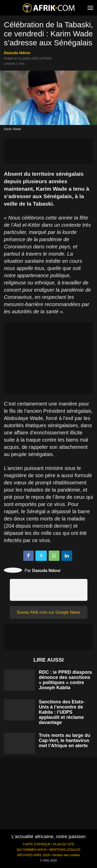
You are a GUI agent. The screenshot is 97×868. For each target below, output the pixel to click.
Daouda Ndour (17, 53)
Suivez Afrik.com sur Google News (48, 612)
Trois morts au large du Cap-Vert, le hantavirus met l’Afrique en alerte (65, 740)
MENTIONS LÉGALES (65, 850)
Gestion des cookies (66, 855)
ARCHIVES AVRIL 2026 (33, 855)
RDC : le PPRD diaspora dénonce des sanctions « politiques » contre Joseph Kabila (65, 680)
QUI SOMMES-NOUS (32, 850)
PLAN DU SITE (64, 844)
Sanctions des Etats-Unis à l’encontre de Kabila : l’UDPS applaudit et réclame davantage (62, 712)
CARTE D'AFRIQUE (37, 844)
